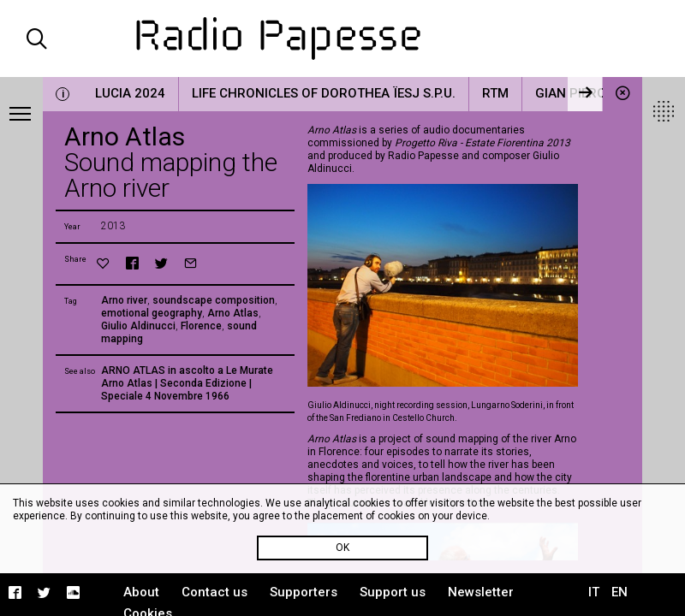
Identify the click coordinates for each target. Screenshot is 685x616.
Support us (393, 592)
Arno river (124, 300)
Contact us (214, 592)
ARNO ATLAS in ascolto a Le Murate (187, 370)
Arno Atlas (233, 313)
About (141, 592)
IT (594, 592)
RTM (495, 93)
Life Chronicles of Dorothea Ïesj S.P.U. (324, 93)
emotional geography (152, 313)
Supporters (304, 592)
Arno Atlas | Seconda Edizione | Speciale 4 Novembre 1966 (176, 390)
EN (619, 592)
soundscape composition (214, 300)
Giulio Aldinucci (138, 326)
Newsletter (481, 592)
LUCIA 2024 (130, 93)
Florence (201, 326)
